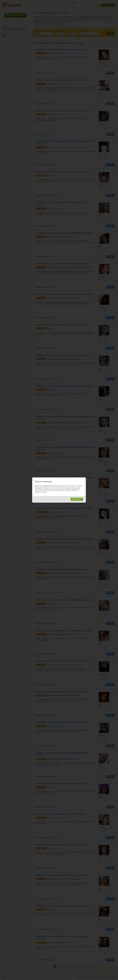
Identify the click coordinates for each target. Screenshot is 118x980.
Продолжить (77, 499)
